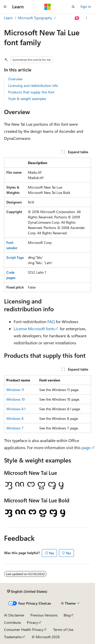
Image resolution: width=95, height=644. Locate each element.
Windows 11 (15, 390)
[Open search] (73, 7)
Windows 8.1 (16, 409)
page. (86, 447)
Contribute (12, 622)
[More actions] (87, 18)
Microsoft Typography (35, 18)
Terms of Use (63, 629)
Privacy (32, 622)
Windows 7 (15, 428)
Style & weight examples (27, 99)
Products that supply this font (31, 92)
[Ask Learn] (77, 18)
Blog (67, 615)
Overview (15, 79)
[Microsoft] (48, 7)
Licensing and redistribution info (33, 85)
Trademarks (13, 637)
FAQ (51, 321)
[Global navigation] (5, 7)
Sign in (86, 6)
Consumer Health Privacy (24, 629)
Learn (8, 18)
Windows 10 (16, 399)
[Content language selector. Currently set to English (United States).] (27, 591)
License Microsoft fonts (34, 329)
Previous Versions (44, 615)
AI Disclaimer (14, 615)
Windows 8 (15, 418)
